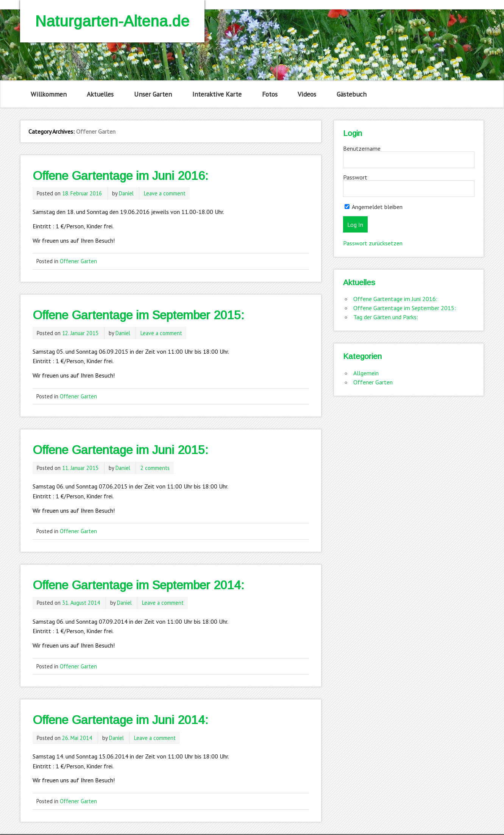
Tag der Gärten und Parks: (386, 317)
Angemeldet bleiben (374, 207)
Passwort (355, 177)
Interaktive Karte (217, 94)
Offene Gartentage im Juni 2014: (120, 720)
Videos (307, 94)
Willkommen (49, 94)
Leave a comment (165, 193)
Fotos (270, 94)
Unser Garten (153, 94)
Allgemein (366, 373)
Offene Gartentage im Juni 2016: (120, 176)
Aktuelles (100, 94)
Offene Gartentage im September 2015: (138, 315)
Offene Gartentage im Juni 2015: (120, 450)
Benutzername (362, 148)
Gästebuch (352, 94)
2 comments (155, 468)
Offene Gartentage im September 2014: (138, 585)
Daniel (126, 193)
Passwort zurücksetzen (373, 243)
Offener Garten (78, 261)
